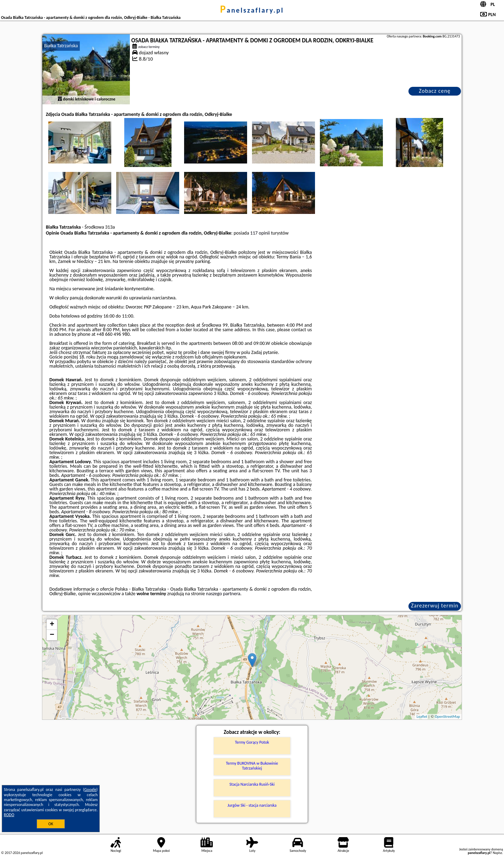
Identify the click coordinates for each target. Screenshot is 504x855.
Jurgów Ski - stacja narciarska (252, 805)
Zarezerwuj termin (435, 606)
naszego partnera (223, 594)
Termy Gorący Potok (252, 742)
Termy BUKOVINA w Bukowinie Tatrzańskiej (252, 766)
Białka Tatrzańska (61, 46)
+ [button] (52, 625)
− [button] (52, 635)
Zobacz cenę (435, 91)
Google (90, 790)
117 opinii (260, 233)
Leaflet (422, 717)
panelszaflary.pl (252, 10)
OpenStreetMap (447, 717)
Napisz (498, 853)
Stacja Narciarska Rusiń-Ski (252, 784)
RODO (9, 815)
